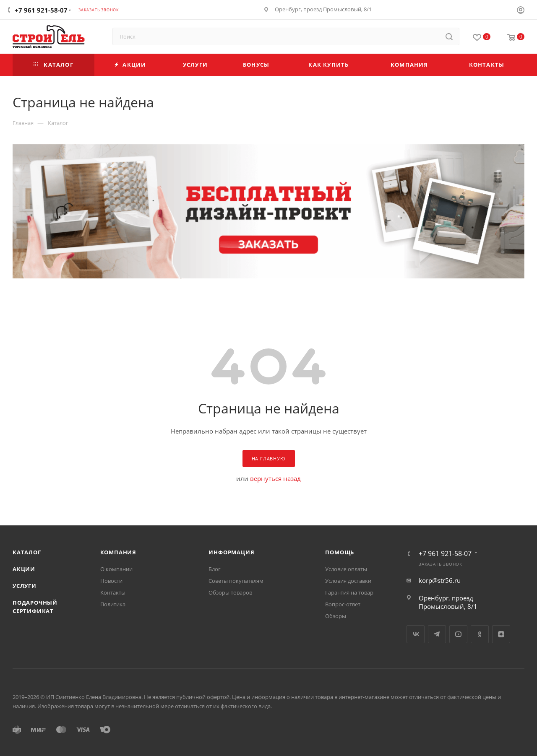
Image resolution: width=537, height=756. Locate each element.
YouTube (458, 634)
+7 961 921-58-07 (41, 10)
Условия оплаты (346, 569)
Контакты (113, 592)
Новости (111, 581)
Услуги (25, 586)
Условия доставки (348, 581)
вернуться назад (275, 478)
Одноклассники (480, 634)
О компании (116, 569)
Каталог (27, 552)
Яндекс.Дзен (501, 634)
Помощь (340, 552)
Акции (24, 569)
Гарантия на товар (349, 592)
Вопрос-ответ (343, 604)
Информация (231, 552)
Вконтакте (416, 634)
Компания (118, 552)
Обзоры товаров (230, 592)
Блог (215, 569)
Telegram (437, 634)
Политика (113, 604)
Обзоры (336, 616)
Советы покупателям (236, 581)
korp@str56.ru (440, 580)
